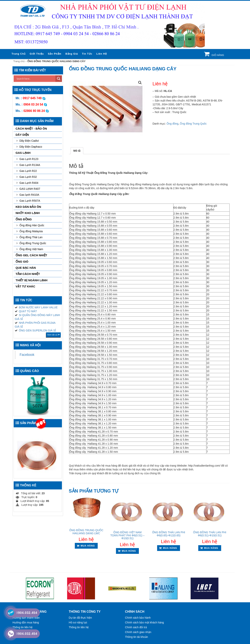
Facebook (27, 355)
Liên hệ (102, 54)
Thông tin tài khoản (136, 637)
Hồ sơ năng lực (78, 622)
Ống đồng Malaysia (31, 231)
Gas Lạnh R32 (28, 177)
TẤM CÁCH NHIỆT (28, 274)
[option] (40, 588)
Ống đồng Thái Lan (31, 237)
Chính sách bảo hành (138, 618)
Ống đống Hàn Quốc (32, 225)
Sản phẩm (55, 54)
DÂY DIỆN (22, 135)
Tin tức (87, 54)
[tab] (77, 151)
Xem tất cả (53, 335)
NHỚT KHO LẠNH (28, 213)
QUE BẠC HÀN (26, 268)
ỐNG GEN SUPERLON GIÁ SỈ (37, 330)
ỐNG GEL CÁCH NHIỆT (31, 255)
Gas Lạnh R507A (30, 201)
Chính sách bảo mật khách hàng (144, 622)
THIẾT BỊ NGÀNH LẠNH (32, 280)
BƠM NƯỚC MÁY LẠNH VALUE (38, 307)
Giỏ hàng (217, 55)
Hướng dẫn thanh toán (26, 618)
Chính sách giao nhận (138, 632)
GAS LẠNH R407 (30, 189)
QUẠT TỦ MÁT (28, 311)
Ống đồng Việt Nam (31, 249)
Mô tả (77, 151)
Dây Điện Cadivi (29, 141)
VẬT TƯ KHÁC (25, 286)
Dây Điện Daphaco (31, 147)
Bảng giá (72, 54)
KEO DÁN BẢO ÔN (28, 207)
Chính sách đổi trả (136, 627)
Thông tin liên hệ (22, 627)
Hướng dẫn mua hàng (26, 622)
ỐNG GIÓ (22, 262)
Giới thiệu (37, 54)
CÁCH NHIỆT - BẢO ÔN (31, 129)
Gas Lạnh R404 (29, 183)
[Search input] (35, 79)
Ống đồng (172, 124)
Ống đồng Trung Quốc (193, 124)
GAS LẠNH (23, 153)
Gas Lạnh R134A (30, 165)
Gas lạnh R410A (29, 195)
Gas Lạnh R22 (28, 171)
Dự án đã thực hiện (80, 618)
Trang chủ (19, 54)
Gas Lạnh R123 (29, 159)
